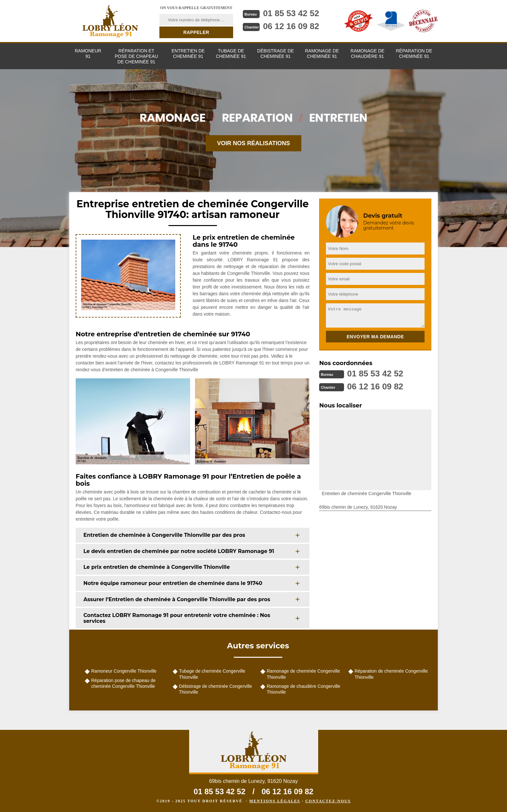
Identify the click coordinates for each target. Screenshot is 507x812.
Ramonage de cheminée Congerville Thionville (303, 674)
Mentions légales (275, 801)
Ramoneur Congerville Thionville (124, 671)
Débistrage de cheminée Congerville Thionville (216, 689)
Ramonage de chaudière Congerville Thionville (303, 689)
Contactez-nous (328, 801)
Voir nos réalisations (253, 143)
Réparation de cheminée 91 (414, 54)
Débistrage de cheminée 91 (275, 54)
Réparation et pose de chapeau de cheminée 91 (136, 56)
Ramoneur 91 (88, 54)
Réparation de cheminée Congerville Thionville (391, 674)
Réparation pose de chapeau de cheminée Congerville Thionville (123, 683)
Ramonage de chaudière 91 (367, 54)
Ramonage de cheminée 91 (322, 54)
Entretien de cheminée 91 (188, 54)
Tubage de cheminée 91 (231, 54)
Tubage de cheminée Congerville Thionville (212, 674)
